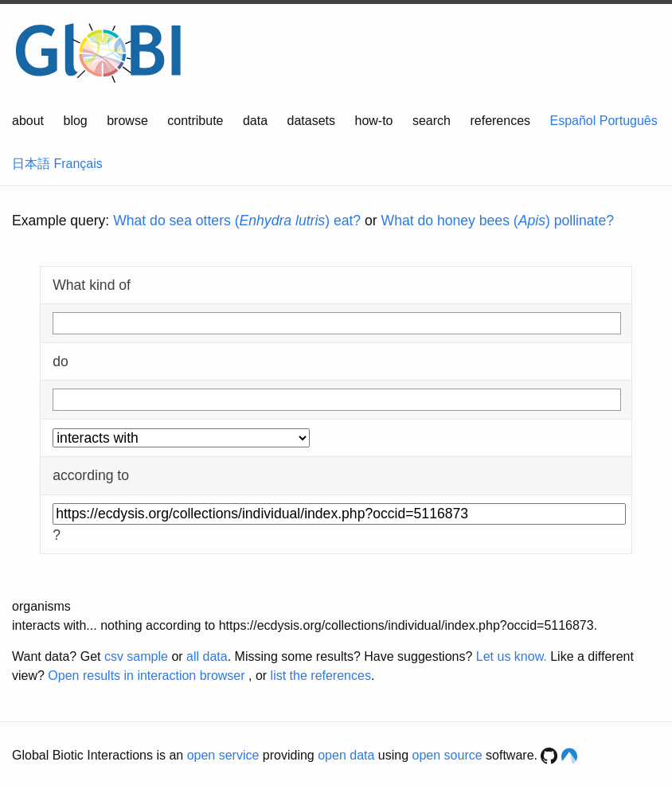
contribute (195, 121)
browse (127, 121)
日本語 (31, 164)
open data (346, 755)
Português (629, 121)
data (255, 121)
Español (573, 121)
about (28, 121)
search (432, 121)
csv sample (136, 656)
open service (223, 755)
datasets (311, 121)
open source (447, 755)
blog (76, 121)
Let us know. (512, 656)
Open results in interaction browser (146, 676)
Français (78, 164)
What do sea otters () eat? (237, 221)
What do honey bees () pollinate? (498, 221)
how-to (373, 121)
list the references (321, 676)
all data (207, 656)
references (500, 121)
